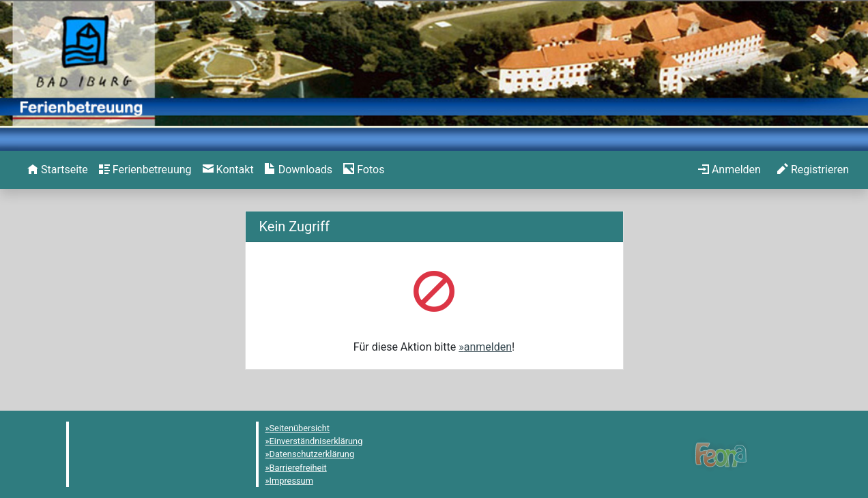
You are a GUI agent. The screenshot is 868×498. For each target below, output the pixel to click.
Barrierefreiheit (298, 468)
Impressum (291, 481)
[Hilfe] (364, 170)
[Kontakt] (228, 170)
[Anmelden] (729, 170)
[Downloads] (299, 170)
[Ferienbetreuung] (145, 170)
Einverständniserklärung (316, 441)
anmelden (488, 347)
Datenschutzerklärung (312, 454)
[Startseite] (58, 170)
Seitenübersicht (300, 428)
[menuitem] (58, 170)
